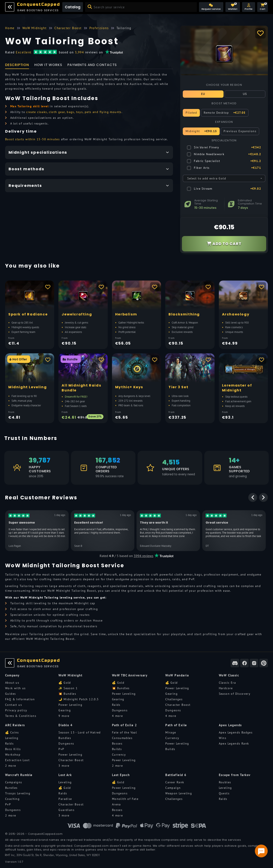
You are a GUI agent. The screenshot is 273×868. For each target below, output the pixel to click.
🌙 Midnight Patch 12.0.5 (79, 699)
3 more (64, 766)
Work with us (15, 688)
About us (12, 683)
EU (203, 94)
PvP (61, 749)
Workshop (13, 755)
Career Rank (175, 782)
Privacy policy (16, 710)
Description (17, 65)
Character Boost (178, 705)
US (245, 94)
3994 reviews (144, 556)
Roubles (225, 782)
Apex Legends (230, 725)
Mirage (171, 732)
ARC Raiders (15, 725)
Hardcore (226, 688)
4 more (117, 716)
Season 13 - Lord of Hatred (80, 732)
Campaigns (14, 782)
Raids (116, 705)
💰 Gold (65, 683)
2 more (11, 766)
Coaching (12, 799)
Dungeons (120, 710)
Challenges (174, 699)
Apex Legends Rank (234, 743)
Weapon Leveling (179, 793)
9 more (64, 716)
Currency (119, 755)
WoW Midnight (70, 675)
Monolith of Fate (125, 799)
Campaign (173, 788)
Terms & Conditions (21, 716)
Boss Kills (13, 749)
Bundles (65, 738)
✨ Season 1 (68, 688)
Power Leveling (70, 705)
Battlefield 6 (176, 775)
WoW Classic (229, 675)
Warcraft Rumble (19, 775)
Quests (224, 793)
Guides (10, 694)
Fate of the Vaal (124, 732)
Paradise (65, 799)
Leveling (12, 738)
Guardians (66, 810)
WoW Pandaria (177, 675)
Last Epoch (121, 775)
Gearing (65, 710)
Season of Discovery (235, 694)
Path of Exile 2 (125, 725)
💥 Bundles (67, 694)
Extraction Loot (17, 760)
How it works (48, 65)
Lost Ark (65, 775)
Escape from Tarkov (235, 775)
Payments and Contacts (92, 65)
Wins (223, 738)
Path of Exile (176, 725)
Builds (117, 749)
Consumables (122, 738)
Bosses (117, 743)
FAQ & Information (20, 699)
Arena (116, 804)
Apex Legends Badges (236, 732)
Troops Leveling (18, 793)
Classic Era (227, 683)
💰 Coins (12, 732)
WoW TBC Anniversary (130, 675)
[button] (249, 7)
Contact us (14, 705)
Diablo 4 (65, 725)
